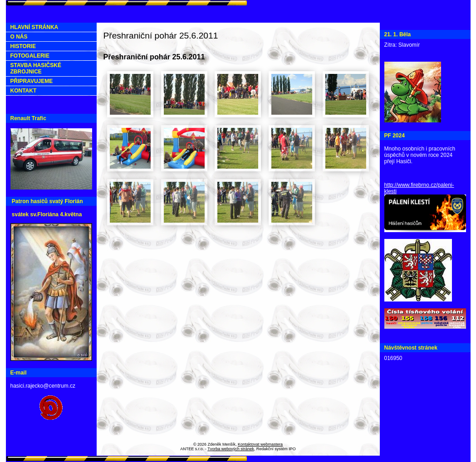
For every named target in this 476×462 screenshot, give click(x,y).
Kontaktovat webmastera (260, 444)
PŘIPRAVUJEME (32, 81)
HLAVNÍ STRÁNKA (34, 27)
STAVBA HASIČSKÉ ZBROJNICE (36, 68)
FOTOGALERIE (30, 56)
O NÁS (19, 37)
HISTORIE (23, 46)
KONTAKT (24, 91)
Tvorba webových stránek (231, 449)
